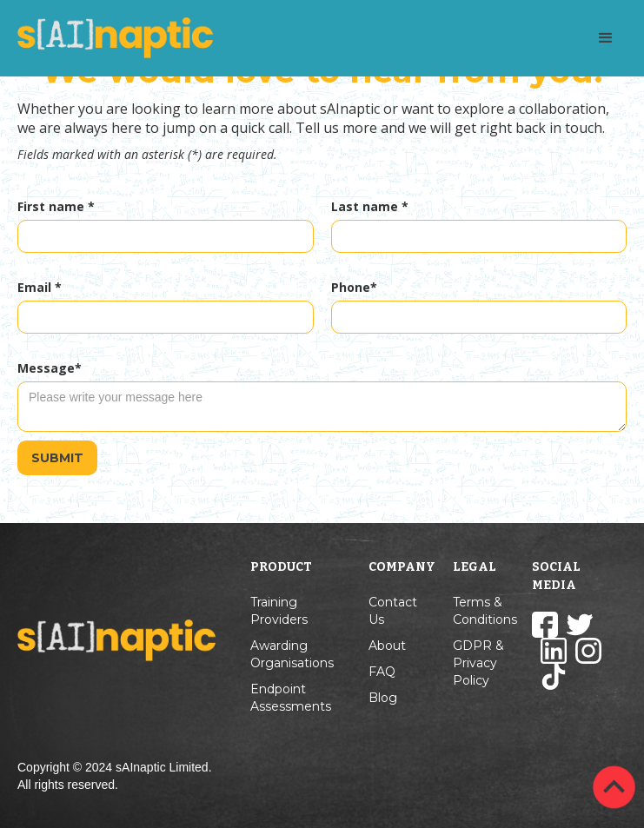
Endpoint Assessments (291, 698)
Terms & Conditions (485, 611)
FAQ (382, 672)
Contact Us (393, 611)
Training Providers (279, 611)
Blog (383, 698)
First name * (56, 206)
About (387, 646)
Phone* (354, 287)
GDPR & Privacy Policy (478, 663)
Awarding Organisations (292, 654)
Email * (40, 287)
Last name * (370, 206)
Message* (50, 368)
